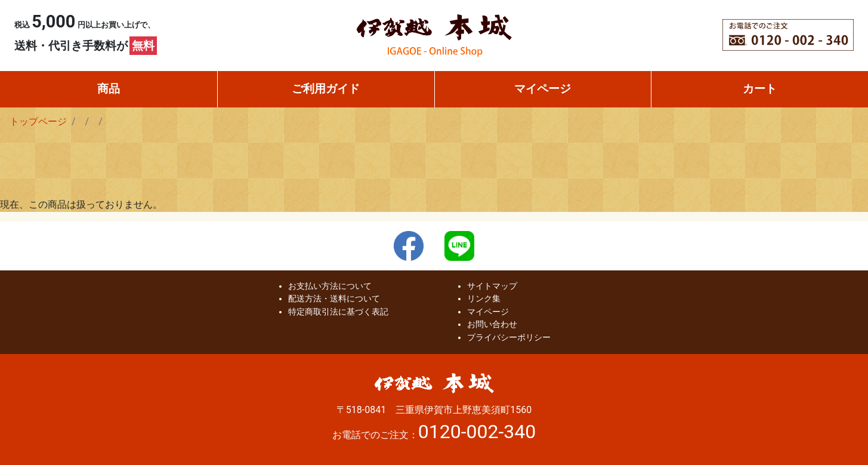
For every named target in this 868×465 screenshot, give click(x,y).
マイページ (543, 89)
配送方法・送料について (334, 299)
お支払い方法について (330, 286)
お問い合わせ (492, 324)
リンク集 (484, 299)
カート (760, 89)
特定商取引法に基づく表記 (338, 312)
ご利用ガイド (326, 89)
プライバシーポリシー (509, 338)
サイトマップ (492, 286)
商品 (109, 89)
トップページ (38, 121)
